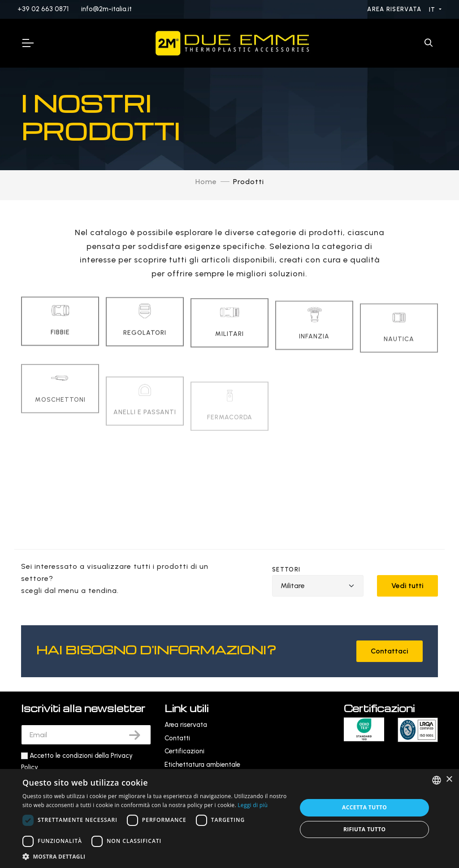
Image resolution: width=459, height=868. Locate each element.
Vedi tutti (407, 586)
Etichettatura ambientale (202, 765)
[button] (156, 857)
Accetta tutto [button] (364, 807)
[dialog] (229, 819)
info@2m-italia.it (106, 9)
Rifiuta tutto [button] (365, 829)
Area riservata (395, 9)
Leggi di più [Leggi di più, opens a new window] (253, 805)
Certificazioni (184, 751)
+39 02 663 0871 (43, 9)
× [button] (449, 780)
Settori (286, 569)
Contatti (177, 738)
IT (433, 10)
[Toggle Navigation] (27, 43)
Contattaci (390, 651)
